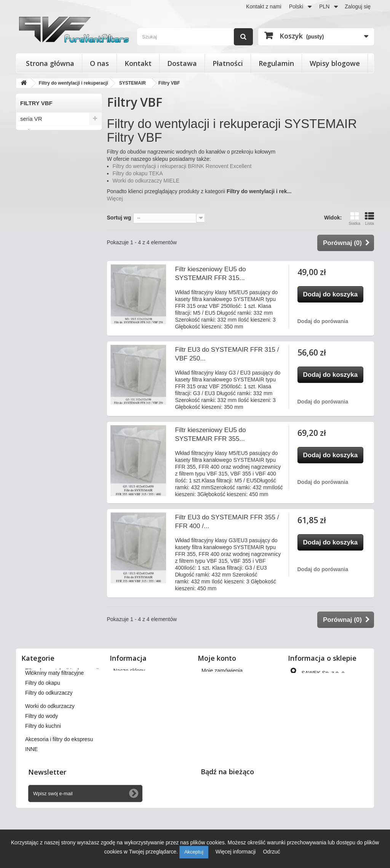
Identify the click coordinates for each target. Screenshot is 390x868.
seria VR (31, 119)
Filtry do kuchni (43, 764)
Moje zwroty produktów (229, 681)
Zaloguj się (358, 6)
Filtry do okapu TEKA (138, 173)
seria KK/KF (35, 257)
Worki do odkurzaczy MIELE (146, 181)
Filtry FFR (33, 270)
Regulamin (276, 63)
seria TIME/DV (39, 219)
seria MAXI (34, 244)
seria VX (31, 144)
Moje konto (217, 658)
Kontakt (138, 63)
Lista (369, 219)
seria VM (31, 131)
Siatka (354, 219)
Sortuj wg (119, 218)
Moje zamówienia (222, 671)
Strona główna (50, 63)
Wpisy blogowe (335, 63)
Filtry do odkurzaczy (49, 730)
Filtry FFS (33, 295)
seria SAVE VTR (41, 182)
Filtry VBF (33, 320)
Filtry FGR (33, 307)
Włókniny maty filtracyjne (54, 711)
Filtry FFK (33, 282)
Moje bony (214, 720)
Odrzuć (271, 852)
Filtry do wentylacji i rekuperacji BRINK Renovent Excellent (182, 166)
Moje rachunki (218, 690)
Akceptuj (194, 852)
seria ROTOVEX (41, 232)
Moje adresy (216, 700)
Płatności (228, 63)
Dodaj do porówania (323, 321)
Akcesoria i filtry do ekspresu (59, 777)
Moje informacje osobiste (231, 710)
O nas (99, 63)
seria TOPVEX (39, 194)
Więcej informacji (237, 852)
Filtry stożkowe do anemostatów (63, 681)
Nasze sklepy (129, 671)
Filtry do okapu (43, 721)
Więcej (115, 199)
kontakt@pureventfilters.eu (321, 758)
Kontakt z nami (264, 6)
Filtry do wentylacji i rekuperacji (62, 671)
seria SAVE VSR (41, 169)
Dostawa (182, 63)
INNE (31, 787)
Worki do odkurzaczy (50, 744)
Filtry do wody (42, 754)
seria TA (30, 207)
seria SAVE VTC (41, 156)
